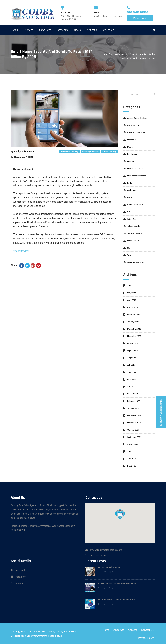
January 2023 (133, 322)
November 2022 (134, 336)
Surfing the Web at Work (109, 567)
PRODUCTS (45, 30)
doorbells (131, 140)
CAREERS (92, 30)
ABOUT (29, 30)
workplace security (136, 262)
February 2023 (134, 314)
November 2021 (134, 423)
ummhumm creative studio (49, 636)
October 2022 (133, 343)
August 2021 (133, 444)
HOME (15, 30)
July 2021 (131, 451)
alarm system (133, 125)
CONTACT (109, 30)
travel (130, 255)
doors (130, 147)
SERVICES (63, 30)
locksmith (132, 190)
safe (129, 212)
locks (130, 183)
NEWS (77, 30)
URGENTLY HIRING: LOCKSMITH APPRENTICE (116, 600)
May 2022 (132, 379)
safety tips (132, 219)
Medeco (131, 197)
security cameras (90, 152)
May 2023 (132, 293)
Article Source (21, 251)
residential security (119, 54)
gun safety (132, 161)
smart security (109, 152)
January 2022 (133, 408)
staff (129, 248)
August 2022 (133, 358)
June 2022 (132, 372)
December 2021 (134, 415)
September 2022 (134, 350)
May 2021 (132, 466)
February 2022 (134, 401)
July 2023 (131, 286)
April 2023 (132, 300)
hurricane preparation (137, 176)
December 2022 (134, 329)
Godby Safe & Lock (24, 151)
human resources (135, 168)
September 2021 (134, 437)
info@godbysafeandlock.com (106, 550)
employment (133, 154)
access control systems (137, 118)
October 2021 (133, 430)
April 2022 (132, 387)
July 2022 (131, 365)
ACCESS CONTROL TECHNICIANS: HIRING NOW (117, 584)
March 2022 (132, 394)
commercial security (136, 132)
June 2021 (132, 459)
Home (104, 54)
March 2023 (132, 307)
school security (134, 226)
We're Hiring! (140, 18)
